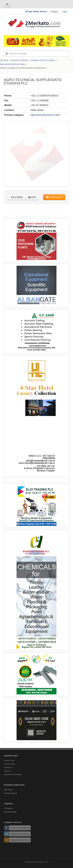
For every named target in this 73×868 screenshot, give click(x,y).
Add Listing (8, 790)
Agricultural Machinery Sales (13, 64)
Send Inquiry (54, 197)
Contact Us (8, 767)
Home (6, 60)
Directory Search (10, 793)
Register (55, 12)
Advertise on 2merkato (13, 774)
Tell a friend (17, 197)
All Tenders (8, 808)
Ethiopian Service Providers (43, 60)
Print (32, 197)
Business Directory (20, 60)
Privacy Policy (9, 764)
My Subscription (10, 812)
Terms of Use (9, 760)
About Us (7, 771)
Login (65, 12)
